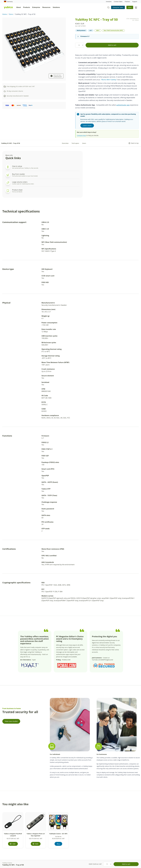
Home (5, 14)
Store (130, 7)
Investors (109, 2)
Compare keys (81, 135)
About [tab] (19, 7)
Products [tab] (26, 7)
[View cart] (136, 7)
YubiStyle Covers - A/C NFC (58, 834)
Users (84, 143)
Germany (8, 2)
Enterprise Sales (118, 7)
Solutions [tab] (56, 7)
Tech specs (75, 143)
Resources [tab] (46, 7)
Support (135, 2)
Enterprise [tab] (36, 7)
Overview (65, 143)
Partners (127, 2)
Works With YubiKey (109, 80)
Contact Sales (118, 2)
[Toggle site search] (108, 7)
